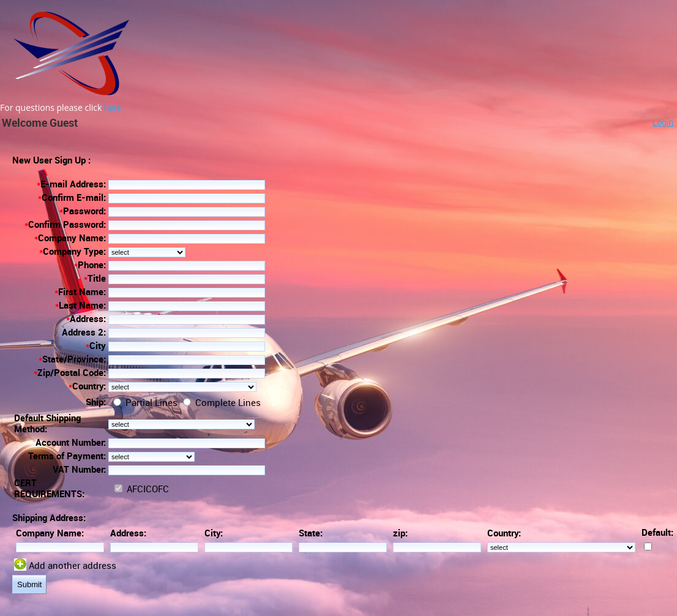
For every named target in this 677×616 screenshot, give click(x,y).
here (113, 108)
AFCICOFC (147, 489)
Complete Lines (227, 403)
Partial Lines (150, 403)
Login (663, 122)
